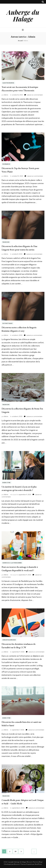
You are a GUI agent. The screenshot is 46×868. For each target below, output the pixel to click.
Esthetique (8, 323)
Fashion (6, 242)
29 (16, 851)
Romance (6, 164)
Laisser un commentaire (35, 95)
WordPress (38, 864)
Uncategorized (9, 640)
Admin (6, 95)
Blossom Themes (20, 864)
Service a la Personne (12, 563)
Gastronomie (8, 83)
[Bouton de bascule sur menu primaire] (23, 30)
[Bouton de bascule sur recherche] (43, 2)
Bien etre (7, 483)
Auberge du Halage (23, 15)
